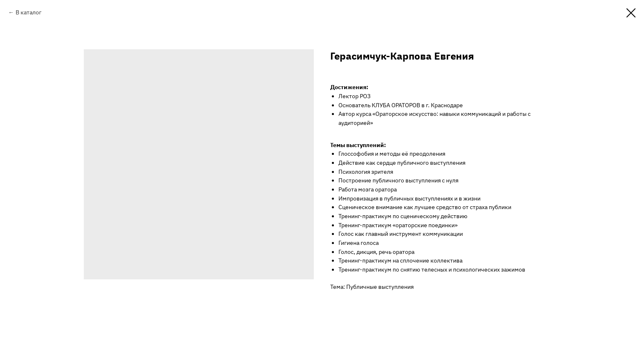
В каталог (29, 12)
